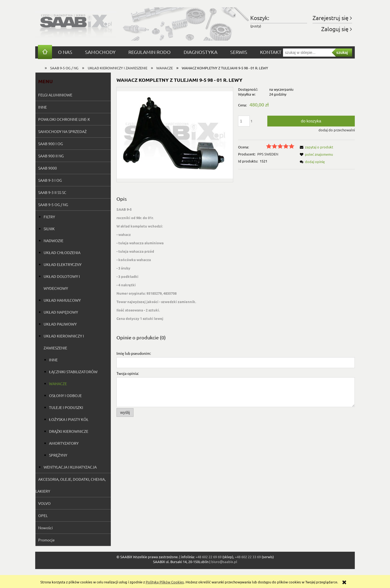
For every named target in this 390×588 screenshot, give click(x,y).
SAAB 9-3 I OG (50, 180)
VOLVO (44, 503)
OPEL (43, 515)
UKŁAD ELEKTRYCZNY (63, 264)
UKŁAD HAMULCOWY (62, 300)
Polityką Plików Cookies (165, 582)
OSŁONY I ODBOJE (65, 395)
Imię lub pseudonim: (134, 353)
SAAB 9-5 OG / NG (53, 204)
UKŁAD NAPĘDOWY (61, 312)
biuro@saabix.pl (224, 562)
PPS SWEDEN (268, 154)
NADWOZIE (53, 241)
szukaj (342, 53)
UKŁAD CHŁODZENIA (62, 252)
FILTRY (49, 217)
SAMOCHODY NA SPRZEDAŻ (62, 131)
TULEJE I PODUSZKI (66, 407)
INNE (43, 107)
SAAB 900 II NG (51, 156)
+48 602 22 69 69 (209, 557)
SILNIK (49, 229)
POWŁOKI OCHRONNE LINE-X (64, 119)
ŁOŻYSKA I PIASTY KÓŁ (69, 419)
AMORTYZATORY (64, 443)
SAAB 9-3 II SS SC (52, 192)
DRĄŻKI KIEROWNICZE (69, 431)
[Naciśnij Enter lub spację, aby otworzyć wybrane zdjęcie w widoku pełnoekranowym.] (175, 134)
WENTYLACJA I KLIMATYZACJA (70, 467)
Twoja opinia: (128, 373)
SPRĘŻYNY (58, 455)
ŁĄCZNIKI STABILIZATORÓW (73, 372)
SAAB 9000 (48, 168)
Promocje (46, 540)
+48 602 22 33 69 (248, 557)
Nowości (45, 528)
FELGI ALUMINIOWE (55, 95)
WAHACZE (58, 384)
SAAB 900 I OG (51, 144)
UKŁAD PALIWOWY (60, 324)
